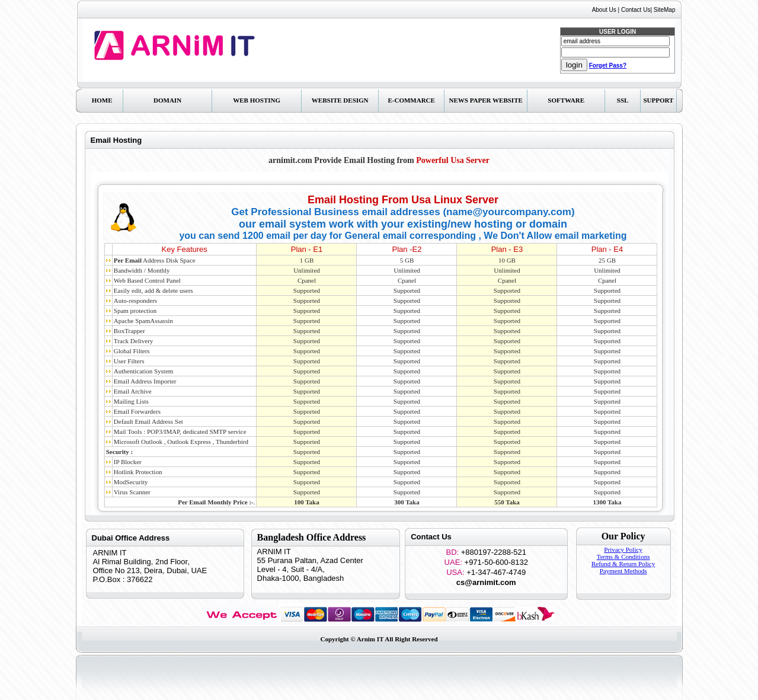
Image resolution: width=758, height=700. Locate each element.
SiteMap (665, 10)
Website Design (340, 100)
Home (102, 100)
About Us (604, 10)
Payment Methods (623, 571)
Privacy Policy (623, 549)
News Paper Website (486, 100)
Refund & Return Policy (623, 564)
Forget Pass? (608, 65)
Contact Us (636, 10)
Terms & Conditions (623, 557)
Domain (167, 100)
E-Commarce (411, 100)
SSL (623, 100)
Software (566, 100)
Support (658, 100)
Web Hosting (257, 100)
